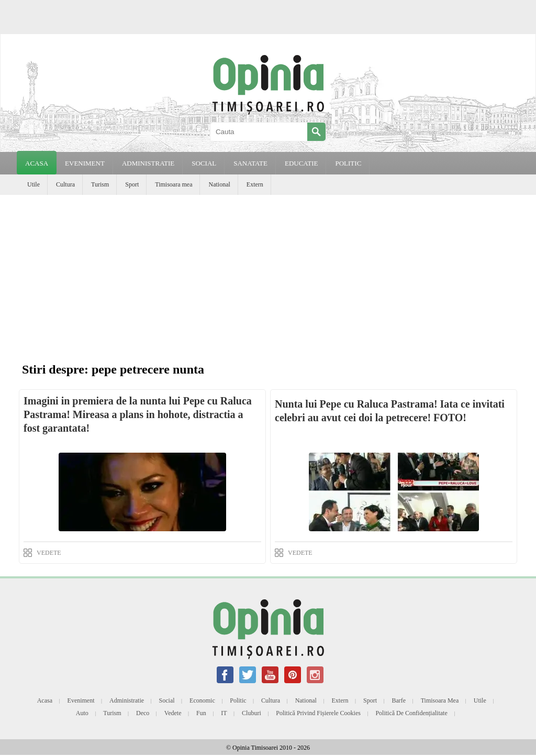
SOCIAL (204, 163)
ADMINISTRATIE (148, 163)
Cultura (65, 184)
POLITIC (348, 163)
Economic (202, 700)
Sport (132, 184)
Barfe (399, 700)
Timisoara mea (174, 184)
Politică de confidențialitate (411, 713)
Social (167, 700)
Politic (238, 700)
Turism (100, 184)
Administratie (127, 700)
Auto (82, 713)
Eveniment (81, 700)
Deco (143, 713)
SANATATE (250, 163)
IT (224, 713)
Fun (201, 713)
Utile (33, 184)
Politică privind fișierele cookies (318, 713)
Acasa (37, 163)
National (219, 184)
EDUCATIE (301, 163)
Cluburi (252, 713)
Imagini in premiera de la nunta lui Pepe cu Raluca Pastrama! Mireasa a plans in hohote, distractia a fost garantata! (138, 414)
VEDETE (49, 553)
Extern (255, 184)
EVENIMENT (85, 163)
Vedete (173, 713)
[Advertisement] (268, 273)
